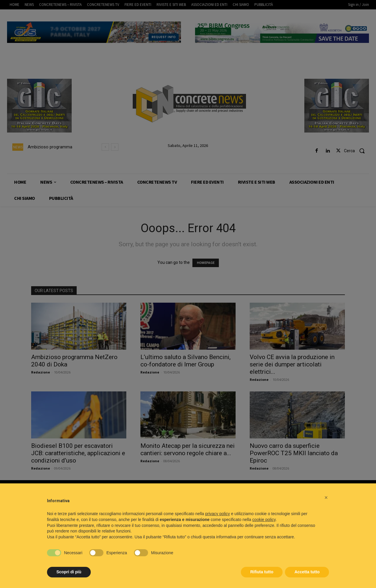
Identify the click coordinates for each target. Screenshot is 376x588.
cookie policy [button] (264, 520)
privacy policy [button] (218, 514)
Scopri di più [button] (69, 572)
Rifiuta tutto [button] (262, 572)
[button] (326, 497)
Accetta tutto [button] (307, 572)
